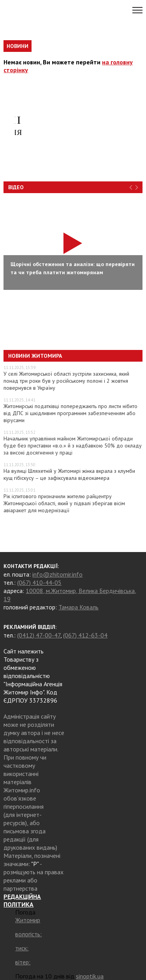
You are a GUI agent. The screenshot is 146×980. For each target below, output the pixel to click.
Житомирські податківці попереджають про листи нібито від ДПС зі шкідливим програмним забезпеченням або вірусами (70, 413)
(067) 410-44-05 (39, 582)
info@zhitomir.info (57, 574)
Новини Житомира (35, 356)
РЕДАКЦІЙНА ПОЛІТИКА (22, 900)
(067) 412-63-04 (85, 635)
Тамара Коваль (78, 607)
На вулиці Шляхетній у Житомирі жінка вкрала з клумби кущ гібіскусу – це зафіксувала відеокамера (69, 474)
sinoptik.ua (90, 976)
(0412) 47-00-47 (39, 635)
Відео (16, 187)
